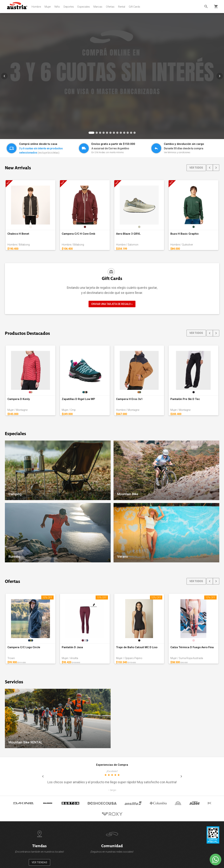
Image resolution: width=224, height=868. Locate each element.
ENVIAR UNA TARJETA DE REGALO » (112, 304)
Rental (122, 7)
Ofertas (110, 7)
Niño (57, 7)
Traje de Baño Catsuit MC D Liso (137, 647)
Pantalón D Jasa (72, 647)
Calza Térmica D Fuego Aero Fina (192, 647)
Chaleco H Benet (18, 234)
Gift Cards (134, 7)
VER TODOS (196, 168)
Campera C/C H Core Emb (78, 234)
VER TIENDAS (39, 862)
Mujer (48, 7)
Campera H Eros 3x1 (129, 399)
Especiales (84, 7)
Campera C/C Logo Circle (24, 647)
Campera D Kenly (19, 399)
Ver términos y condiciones (177, 152)
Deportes (69, 7)
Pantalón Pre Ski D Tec (185, 399)
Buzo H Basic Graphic (185, 234)
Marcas (98, 7)
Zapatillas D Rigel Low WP (78, 399)
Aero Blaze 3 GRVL (128, 234)
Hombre (36, 7)
